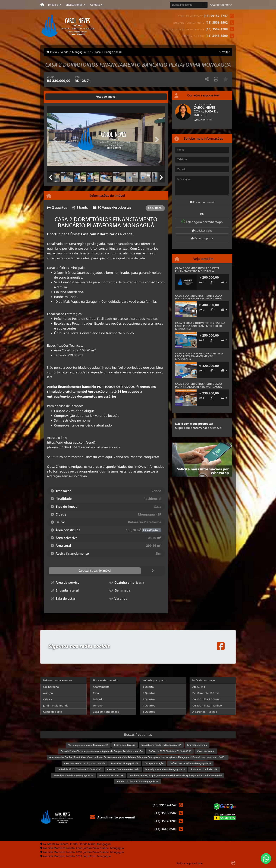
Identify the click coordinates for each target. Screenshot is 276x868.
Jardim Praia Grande (56, 705)
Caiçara (48, 699)
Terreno (98, 705)
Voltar (225, 52)
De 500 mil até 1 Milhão (207, 705)
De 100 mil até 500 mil (206, 699)
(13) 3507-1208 (217, 29)
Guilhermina (51, 687)
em (125, 763)
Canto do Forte (52, 712)
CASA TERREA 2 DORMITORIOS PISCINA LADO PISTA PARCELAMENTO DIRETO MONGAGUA (200, 326)
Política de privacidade (189, 863)
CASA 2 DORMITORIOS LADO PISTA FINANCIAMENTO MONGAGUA (197, 269)
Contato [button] (95, 5)
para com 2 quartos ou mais (85, 763)
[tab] (58, 97)
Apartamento (101, 687)
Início (52, 52)
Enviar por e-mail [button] (202, 202)
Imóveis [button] (53, 5)
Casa (98, 52)
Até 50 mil (199, 687)
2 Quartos (149, 693)
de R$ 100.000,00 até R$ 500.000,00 (79, 769)
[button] (56, 140)
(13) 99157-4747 (216, 16)
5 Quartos (149, 712)
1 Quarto (148, 687)
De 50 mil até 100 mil (206, 693)
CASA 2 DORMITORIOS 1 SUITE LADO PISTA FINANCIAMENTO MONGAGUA (198, 385)
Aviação (48, 693)
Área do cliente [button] (219, 5)
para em (88, 745)
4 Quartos (149, 705)
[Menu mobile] (42, 5)
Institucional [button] (74, 5)
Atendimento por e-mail (113, 817)
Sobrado (98, 699)
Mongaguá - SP (81, 52)
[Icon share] (221, 646)
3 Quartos (149, 699)
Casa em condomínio (106, 712)
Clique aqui (182, 428)
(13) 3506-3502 (217, 22)
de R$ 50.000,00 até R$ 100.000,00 (170, 751)
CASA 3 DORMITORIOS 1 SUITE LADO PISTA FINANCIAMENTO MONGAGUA (198, 297)
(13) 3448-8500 (217, 36)
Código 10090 (113, 52)
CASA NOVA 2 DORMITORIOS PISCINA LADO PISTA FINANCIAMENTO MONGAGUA (199, 356)
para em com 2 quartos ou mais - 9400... (138, 757)
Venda (65, 52)
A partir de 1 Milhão (205, 712)
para (125, 745)
